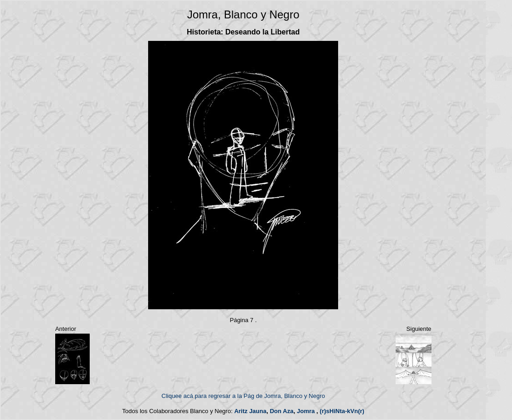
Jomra (306, 411)
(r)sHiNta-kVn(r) (342, 411)
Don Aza (282, 411)
